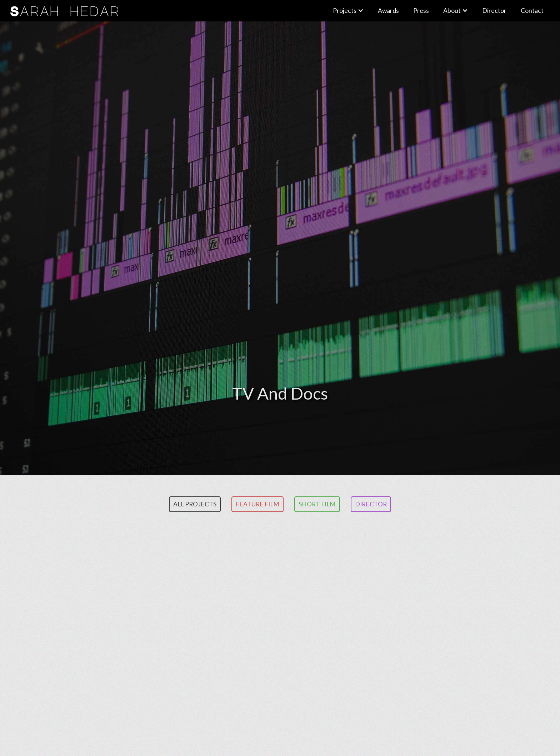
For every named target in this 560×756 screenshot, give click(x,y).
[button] (348, 11)
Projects (345, 11)
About (452, 11)
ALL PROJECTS (195, 504)
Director (371, 504)
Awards (388, 11)
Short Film (317, 504)
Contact (532, 11)
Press (421, 11)
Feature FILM (257, 504)
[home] (167, 11)
